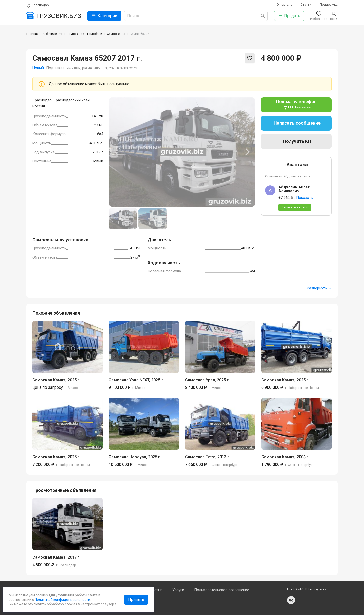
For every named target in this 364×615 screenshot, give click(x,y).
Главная (32, 34)
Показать (304, 198)
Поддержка (329, 4)
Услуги (178, 590)
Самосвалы (116, 34)
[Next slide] (247, 152)
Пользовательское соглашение (222, 590)
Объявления (53, 34)
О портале (285, 4)
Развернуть (319, 288)
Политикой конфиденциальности (62, 600)
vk (291, 600)
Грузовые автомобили (85, 34)
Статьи (306, 4)
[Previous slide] (117, 152)
